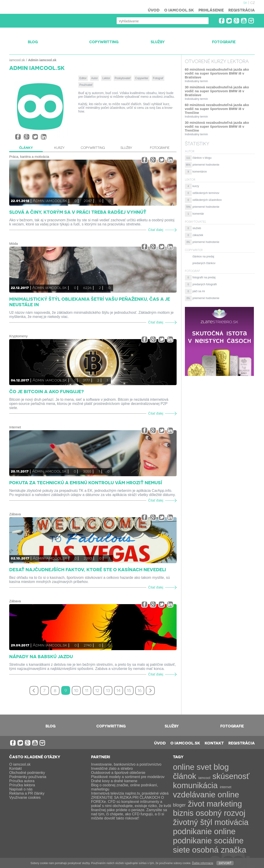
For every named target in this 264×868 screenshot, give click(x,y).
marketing (224, 804)
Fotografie (160, 148)
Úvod (154, 10)
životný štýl (193, 822)
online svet (192, 767)
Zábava (15, 514)
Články (26, 148)
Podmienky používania (28, 777)
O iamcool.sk (179, 10)
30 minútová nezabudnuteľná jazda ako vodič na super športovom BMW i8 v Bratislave (217, 91)
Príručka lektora (22, 785)
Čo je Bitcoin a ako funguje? (47, 391)
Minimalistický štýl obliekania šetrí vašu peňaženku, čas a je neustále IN (90, 302)
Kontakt (214, 743)
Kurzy (59, 148)
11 (87, 690)
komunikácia (195, 785)
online (228, 794)
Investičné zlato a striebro (112, 769)
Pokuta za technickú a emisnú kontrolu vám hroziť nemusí (86, 482)
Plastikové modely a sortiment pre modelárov (128, 777)
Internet (15, 427)
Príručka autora (22, 781)
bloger (179, 805)
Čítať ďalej (156, 230)
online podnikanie (204, 836)
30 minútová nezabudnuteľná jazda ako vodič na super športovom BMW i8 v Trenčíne (217, 126)
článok (185, 776)
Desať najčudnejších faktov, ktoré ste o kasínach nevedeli (88, 569)
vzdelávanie (194, 794)
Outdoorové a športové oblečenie (118, 773)
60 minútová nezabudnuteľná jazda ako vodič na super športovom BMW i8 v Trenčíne (217, 109)
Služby (126, 148)
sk (245, 2)
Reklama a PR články (27, 793)
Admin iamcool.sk (50, 200)
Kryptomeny (18, 336)
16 (140, 690)
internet (226, 787)
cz (253, 2)
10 (76, 690)
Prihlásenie (211, 10)
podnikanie (192, 831)
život (196, 804)
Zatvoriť (225, 863)
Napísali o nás (21, 789)
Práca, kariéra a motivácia (29, 157)
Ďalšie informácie (203, 863)
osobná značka (219, 850)
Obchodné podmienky (27, 773)
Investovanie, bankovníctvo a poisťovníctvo (126, 764)
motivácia (232, 822)
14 (118, 690)
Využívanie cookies (25, 797)
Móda (14, 244)
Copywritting (93, 148)
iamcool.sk (17, 60)
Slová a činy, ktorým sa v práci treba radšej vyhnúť (78, 212)
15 (129, 690)
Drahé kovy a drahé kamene (114, 781)
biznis (183, 813)
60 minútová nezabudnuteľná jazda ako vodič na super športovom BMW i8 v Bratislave (217, 73)
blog (221, 767)
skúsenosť (231, 776)
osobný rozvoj (221, 813)
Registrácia (242, 10)
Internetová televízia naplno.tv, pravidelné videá (130, 793)
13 (108, 690)
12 (97, 690)
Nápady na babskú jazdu (41, 656)
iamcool (204, 778)
